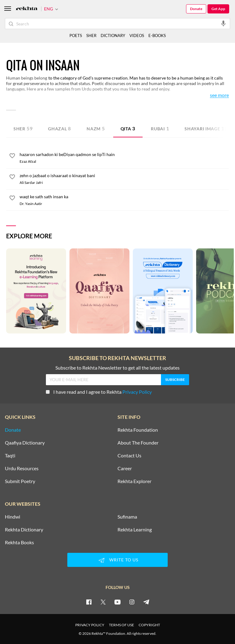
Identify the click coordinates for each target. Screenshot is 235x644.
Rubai (160, 128)
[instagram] (132, 602)
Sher (23, 128)
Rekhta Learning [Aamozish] (135, 530)
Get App (218, 9)
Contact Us (129, 456)
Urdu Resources (22, 468)
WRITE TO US (117, 560)
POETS (76, 35)
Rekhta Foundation (138, 430)
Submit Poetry (20, 481)
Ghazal (60, 128)
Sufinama (127, 517)
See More (219, 95)
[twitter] (103, 602)
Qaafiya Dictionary (25, 443)
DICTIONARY (113, 35)
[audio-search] (223, 23)
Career (125, 468)
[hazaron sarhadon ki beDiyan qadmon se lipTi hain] (124, 154)
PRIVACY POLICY (90, 625)
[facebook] (89, 602)
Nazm (96, 128)
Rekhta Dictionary (24, 530)
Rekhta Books (19, 542)
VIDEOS (137, 35)
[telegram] (146, 602)
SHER (91, 35)
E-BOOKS (157, 35)
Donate (196, 9)
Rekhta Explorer (134, 481)
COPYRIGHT (149, 625)
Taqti (10, 456)
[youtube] (117, 602)
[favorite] (12, 157)
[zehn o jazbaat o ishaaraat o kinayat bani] (124, 176)
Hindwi (13, 517)
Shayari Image (206, 128)
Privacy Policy (137, 392)
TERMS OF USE (121, 625)
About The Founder (138, 443)
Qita (128, 128)
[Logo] (27, 9)
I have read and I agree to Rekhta (99, 392)
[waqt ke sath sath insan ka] (124, 197)
